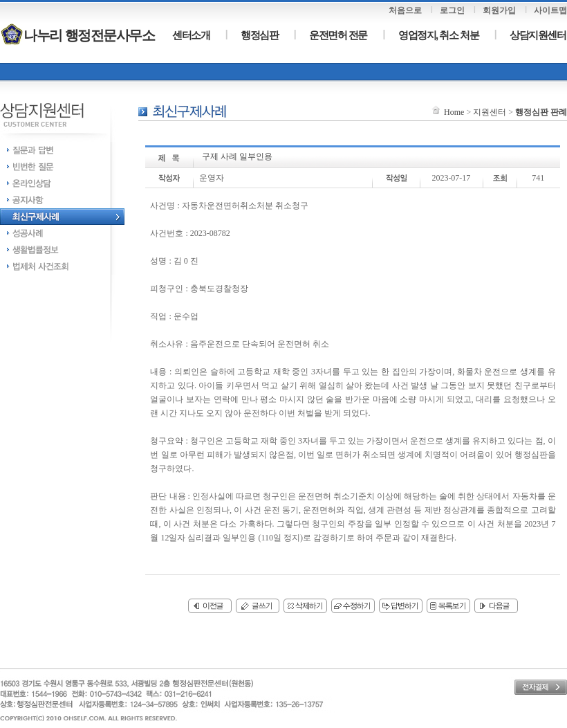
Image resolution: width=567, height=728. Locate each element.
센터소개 (191, 35)
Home (454, 112)
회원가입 (499, 10)
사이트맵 (550, 10)
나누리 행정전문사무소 (77, 35)
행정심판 (259, 35)
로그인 (452, 10)
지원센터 (490, 112)
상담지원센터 (538, 35)
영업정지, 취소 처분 (438, 35)
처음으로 (405, 10)
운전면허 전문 (338, 35)
